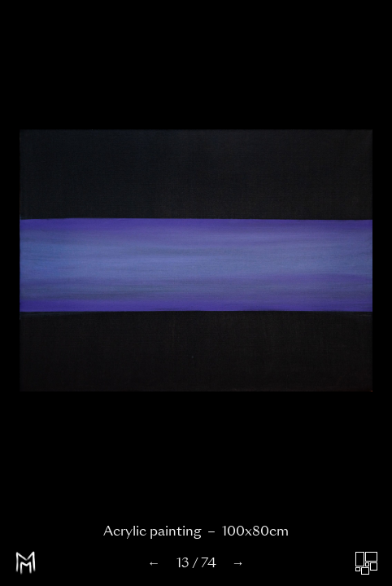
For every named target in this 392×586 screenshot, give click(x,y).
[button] (98, 265)
